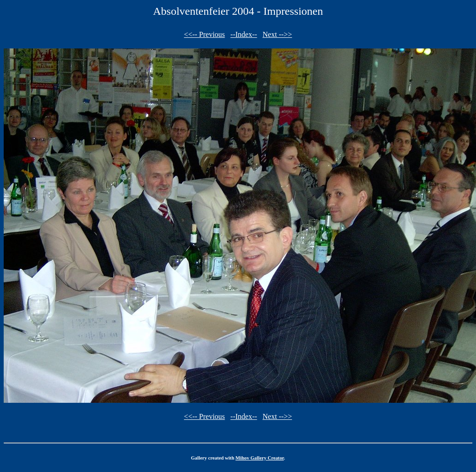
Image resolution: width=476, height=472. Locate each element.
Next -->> (277, 34)
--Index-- (244, 34)
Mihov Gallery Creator (260, 458)
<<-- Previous (205, 34)
